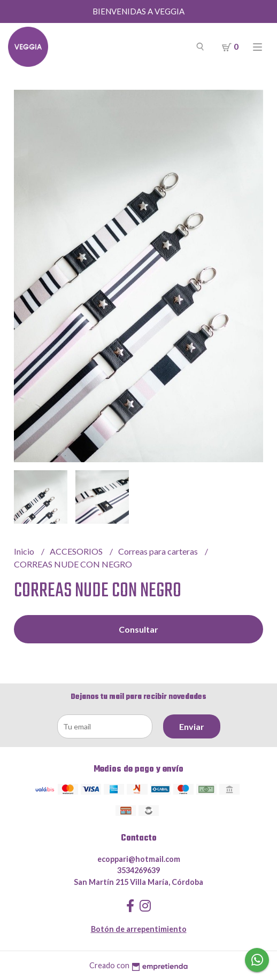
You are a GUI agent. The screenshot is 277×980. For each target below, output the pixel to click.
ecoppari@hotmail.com (139, 859)
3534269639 (138, 870)
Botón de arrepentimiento (139, 929)
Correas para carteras (159, 551)
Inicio (25, 551)
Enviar (192, 726)
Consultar (138, 629)
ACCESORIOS (77, 551)
